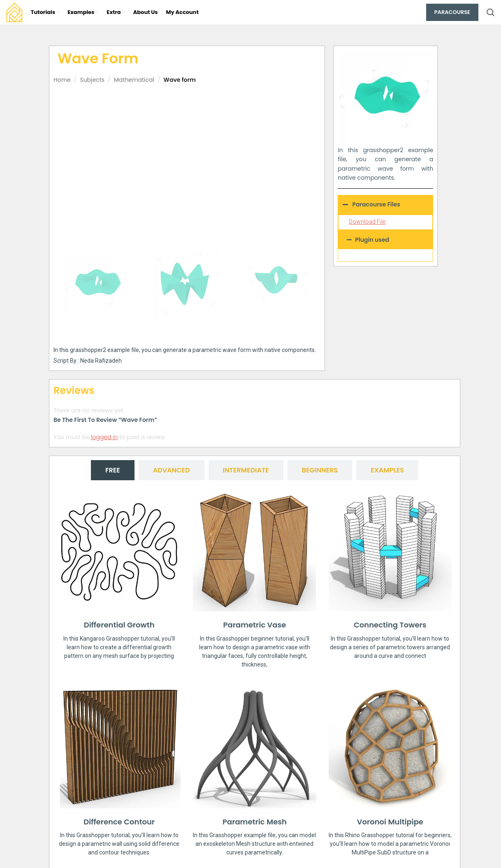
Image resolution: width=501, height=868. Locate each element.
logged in (104, 437)
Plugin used (372, 240)
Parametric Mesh (255, 822)
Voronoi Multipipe (390, 822)
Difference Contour (119, 822)
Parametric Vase (255, 625)
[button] (385, 240)
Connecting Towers (390, 625)
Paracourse (452, 12)
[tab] (113, 470)
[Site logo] (14, 12)
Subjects (92, 80)
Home (62, 80)
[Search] (491, 12)
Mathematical (134, 80)
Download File (367, 222)
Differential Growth (119, 625)
